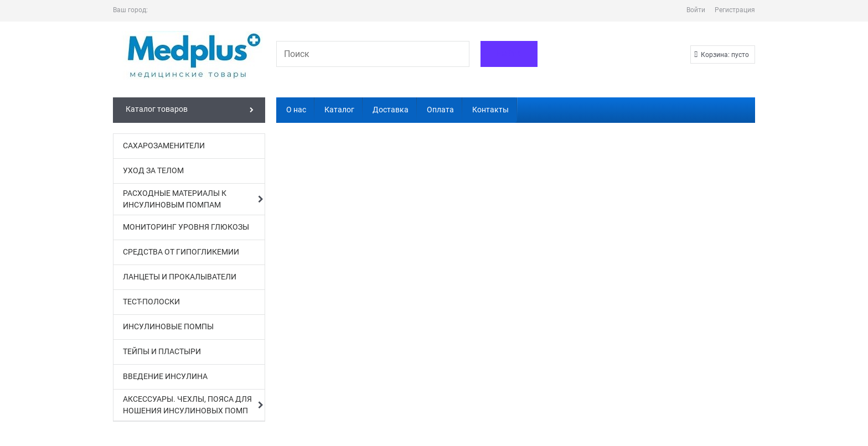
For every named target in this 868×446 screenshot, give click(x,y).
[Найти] (509, 54)
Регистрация (735, 10)
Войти (696, 10)
